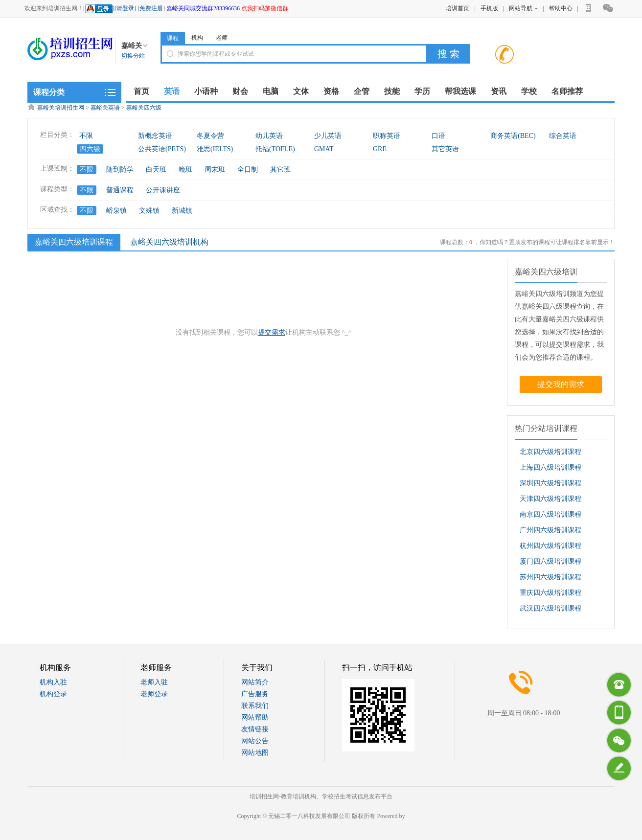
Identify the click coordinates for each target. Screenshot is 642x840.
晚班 (185, 170)
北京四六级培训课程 (550, 452)
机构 (197, 38)
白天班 (156, 170)
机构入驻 (53, 682)
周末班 (215, 170)
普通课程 (120, 190)
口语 (438, 136)
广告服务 (255, 694)
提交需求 (272, 332)
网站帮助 (255, 717)
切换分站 (133, 56)
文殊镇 (149, 211)
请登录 (125, 8)
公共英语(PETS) (162, 149)
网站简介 (255, 682)
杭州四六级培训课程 (550, 546)
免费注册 (151, 8)
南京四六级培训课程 (550, 514)
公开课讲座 (163, 190)
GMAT (324, 149)
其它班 (280, 170)
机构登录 (53, 694)
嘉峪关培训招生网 (61, 108)
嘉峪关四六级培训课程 (73, 242)
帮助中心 (561, 8)
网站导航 (523, 8)
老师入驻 (154, 682)
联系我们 (255, 706)
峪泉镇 (116, 211)
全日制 (248, 170)
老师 (222, 38)
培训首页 (458, 8)
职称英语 (387, 136)
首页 (141, 91)
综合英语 (563, 136)
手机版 (489, 8)
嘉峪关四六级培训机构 (169, 242)
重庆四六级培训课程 (550, 593)
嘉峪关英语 (105, 108)
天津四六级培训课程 (550, 499)
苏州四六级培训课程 (550, 577)
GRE (380, 149)
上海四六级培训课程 (550, 467)
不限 (86, 136)
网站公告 (255, 741)
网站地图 (255, 753)
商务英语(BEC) (513, 136)
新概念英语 (155, 136)
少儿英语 (328, 136)
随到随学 (120, 170)
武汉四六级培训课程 (550, 608)
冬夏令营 (210, 136)
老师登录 (154, 694)
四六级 (90, 149)
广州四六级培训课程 (550, 530)
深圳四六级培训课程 (550, 483)
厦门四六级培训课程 (550, 561)
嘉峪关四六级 (144, 108)
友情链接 (255, 729)
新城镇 (182, 211)
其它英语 (445, 149)
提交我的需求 (561, 384)
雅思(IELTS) (215, 149)
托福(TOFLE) (275, 149)
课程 (173, 38)
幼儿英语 (269, 136)
